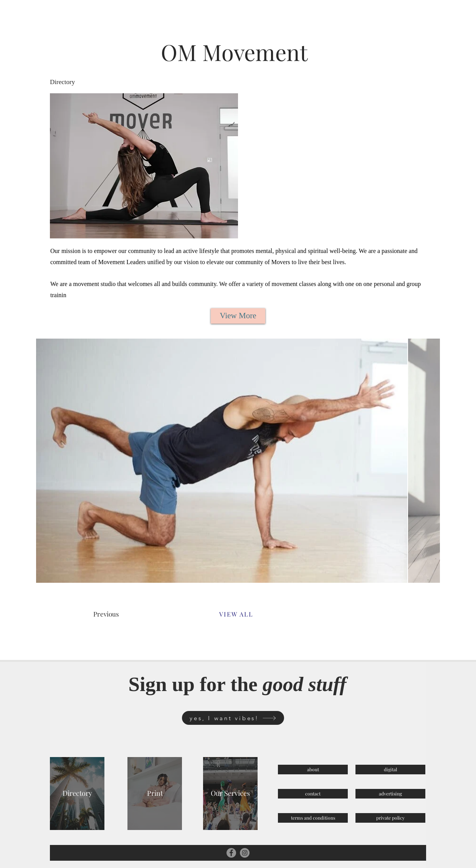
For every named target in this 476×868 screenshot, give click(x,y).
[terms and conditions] (313, 818)
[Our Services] (230, 794)
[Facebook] (231, 853)
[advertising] (390, 794)
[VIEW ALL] (236, 614)
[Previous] (121, 614)
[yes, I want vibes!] (233, 718)
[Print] (155, 794)
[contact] (313, 794)
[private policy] (390, 818)
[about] (313, 770)
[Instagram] (245, 853)
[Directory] (77, 794)
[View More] (238, 316)
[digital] (390, 770)
